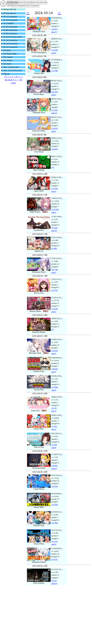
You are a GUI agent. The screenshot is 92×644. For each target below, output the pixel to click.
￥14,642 (55, 486)
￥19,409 (55, 50)
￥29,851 (55, 466)
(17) (54, 32)
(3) (54, 53)
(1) (54, 131)
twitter (13, 83)
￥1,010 (54, 426)
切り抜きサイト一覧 (13, 80)
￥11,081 (54, 110)
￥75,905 (55, 189)
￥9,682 (54, 248)
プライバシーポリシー (13, 77)
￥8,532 (54, 581)
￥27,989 (55, 71)
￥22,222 (55, 290)
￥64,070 (55, 149)
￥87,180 (55, 270)
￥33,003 (55, 505)
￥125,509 (55, 209)
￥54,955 (55, 128)
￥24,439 (55, 351)
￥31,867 (55, 228)
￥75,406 (55, 309)
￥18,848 (55, 523)
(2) (54, 95)
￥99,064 (55, 369)
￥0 (53, 167)
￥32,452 (55, 559)
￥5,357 (54, 408)
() (14, 2)
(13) (54, 113)
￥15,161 (55, 541)
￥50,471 (55, 29)
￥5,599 (54, 445)
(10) (54, 231)
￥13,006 (55, 387)
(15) (54, 469)
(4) (54, 448)
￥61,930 (55, 92)
